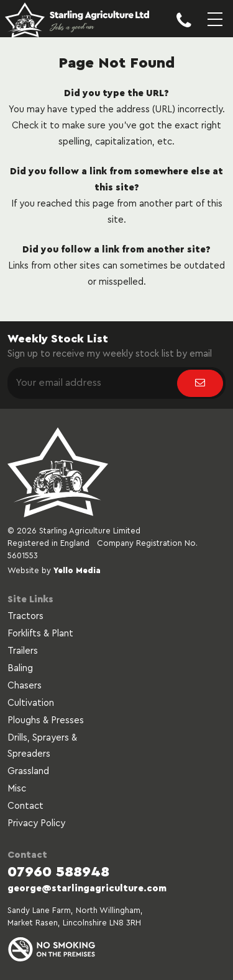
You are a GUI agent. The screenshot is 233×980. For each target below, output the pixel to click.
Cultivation (31, 703)
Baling (20, 668)
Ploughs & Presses (46, 720)
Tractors (25, 616)
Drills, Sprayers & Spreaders (42, 746)
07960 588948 (58, 872)
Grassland (28, 771)
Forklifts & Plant (40, 634)
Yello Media (77, 570)
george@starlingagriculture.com (87, 889)
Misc (17, 789)
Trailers (23, 651)
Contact (25, 806)
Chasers (25, 686)
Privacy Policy (36, 823)
